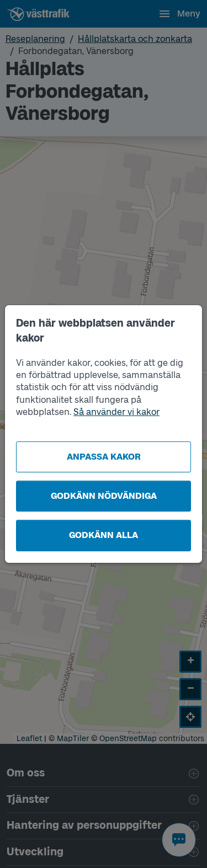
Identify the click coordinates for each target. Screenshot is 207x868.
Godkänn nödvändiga (104, 496)
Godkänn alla (104, 535)
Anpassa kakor (104, 457)
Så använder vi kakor (116, 412)
